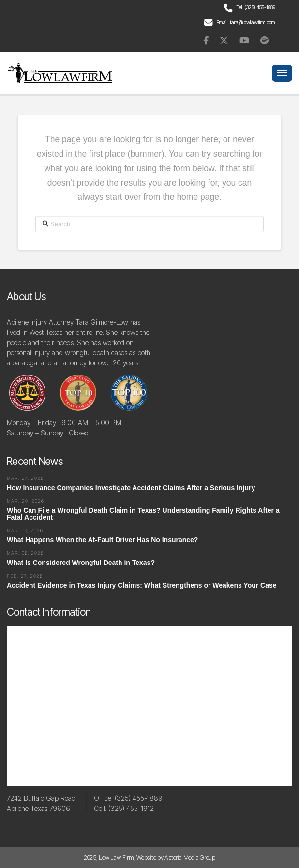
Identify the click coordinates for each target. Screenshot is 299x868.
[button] (282, 73)
